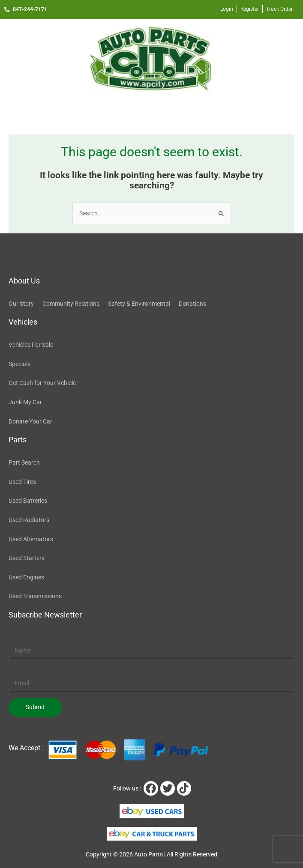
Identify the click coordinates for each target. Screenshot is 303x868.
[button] (151, 112)
